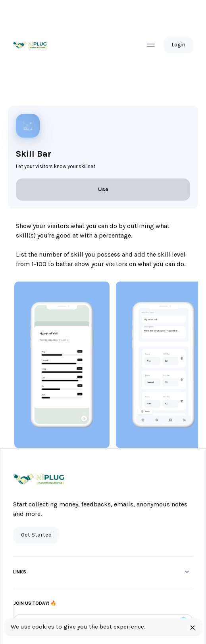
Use (103, 189)
